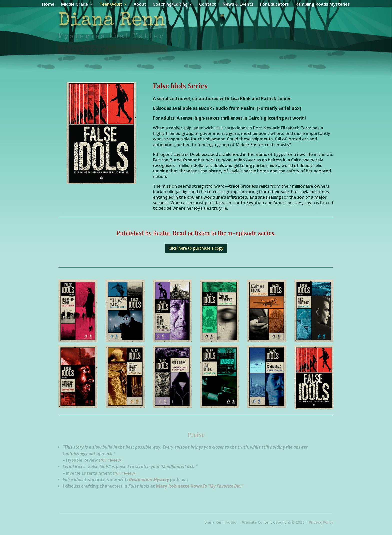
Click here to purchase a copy (196, 248)
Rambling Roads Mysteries (323, 5)
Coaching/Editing (170, 5)
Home (48, 5)
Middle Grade (74, 5)
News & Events (238, 5)
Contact (208, 5)
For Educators (274, 5)
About (140, 5)
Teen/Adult (111, 5)
